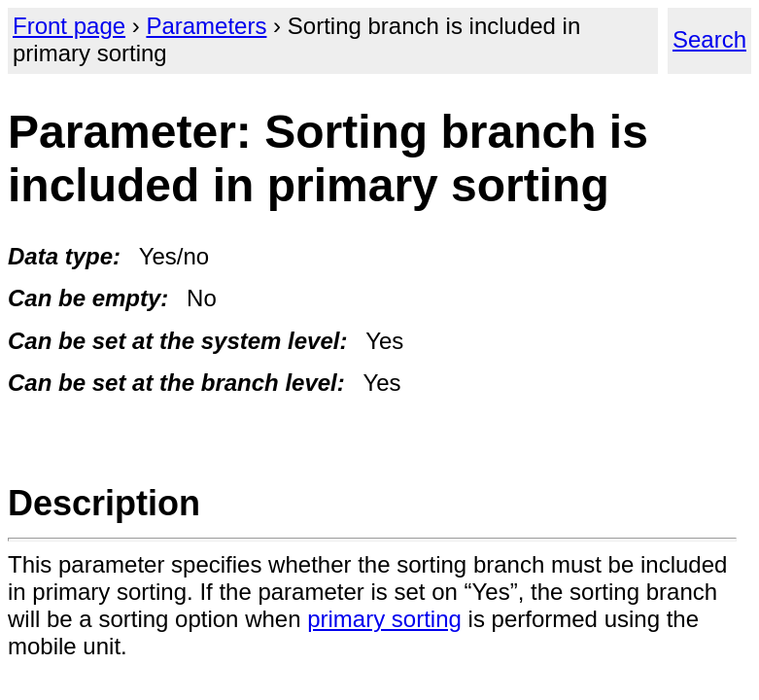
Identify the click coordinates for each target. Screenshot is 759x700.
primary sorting (384, 619)
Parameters (206, 26)
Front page (69, 26)
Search (709, 39)
